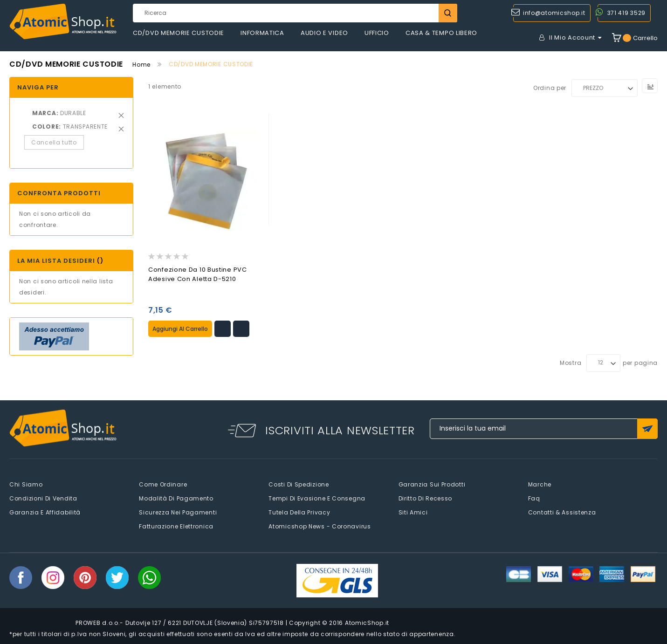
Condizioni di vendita (43, 498)
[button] (223, 328)
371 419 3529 (626, 13)
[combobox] (295, 13)
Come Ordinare (163, 484)
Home (141, 65)
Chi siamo (26, 484)
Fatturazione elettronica (176, 526)
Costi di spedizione (299, 484)
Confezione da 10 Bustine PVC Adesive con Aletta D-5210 (198, 274)
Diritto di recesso (426, 498)
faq (534, 498)
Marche (540, 484)
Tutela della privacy (299, 512)
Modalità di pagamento (176, 498)
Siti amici (413, 512)
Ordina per (550, 88)
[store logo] (63, 22)
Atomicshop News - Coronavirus (320, 526)
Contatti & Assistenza (562, 512)
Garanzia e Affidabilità (45, 512)
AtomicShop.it (367, 622)
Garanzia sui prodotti (432, 484)
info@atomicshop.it (554, 13)
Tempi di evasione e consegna (317, 498)
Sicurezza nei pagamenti (178, 512)
